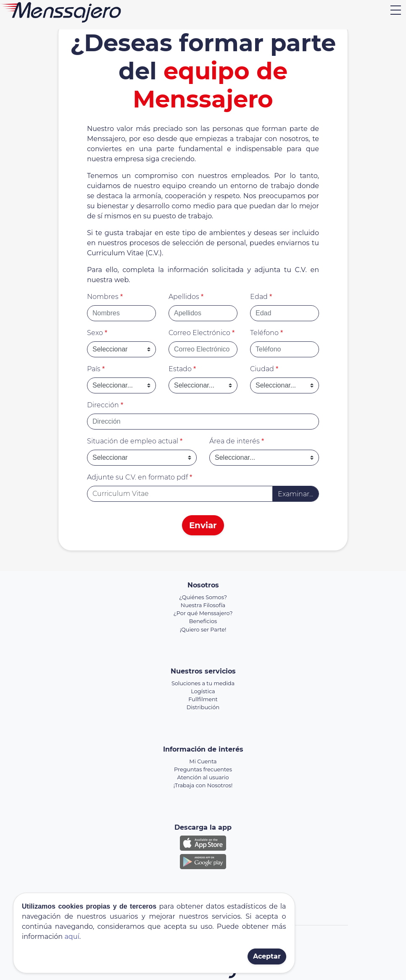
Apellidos (186, 297)
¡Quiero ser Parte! (203, 630)
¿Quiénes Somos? (203, 597)
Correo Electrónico (202, 333)
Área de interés (237, 441)
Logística (203, 691)
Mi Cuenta (203, 761)
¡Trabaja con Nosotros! (203, 785)
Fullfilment (203, 699)
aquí (72, 937)
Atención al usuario (203, 777)
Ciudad (264, 369)
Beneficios (203, 621)
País (96, 369)
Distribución (203, 707)
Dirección (105, 405)
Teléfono (266, 333)
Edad (261, 297)
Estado (182, 369)
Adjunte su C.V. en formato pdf (140, 477)
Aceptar (267, 956)
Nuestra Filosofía (203, 605)
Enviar (203, 525)
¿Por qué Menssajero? (203, 613)
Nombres (105, 297)
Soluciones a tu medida (203, 683)
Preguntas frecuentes (203, 769)
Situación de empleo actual (135, 441)
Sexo (97, 333)
